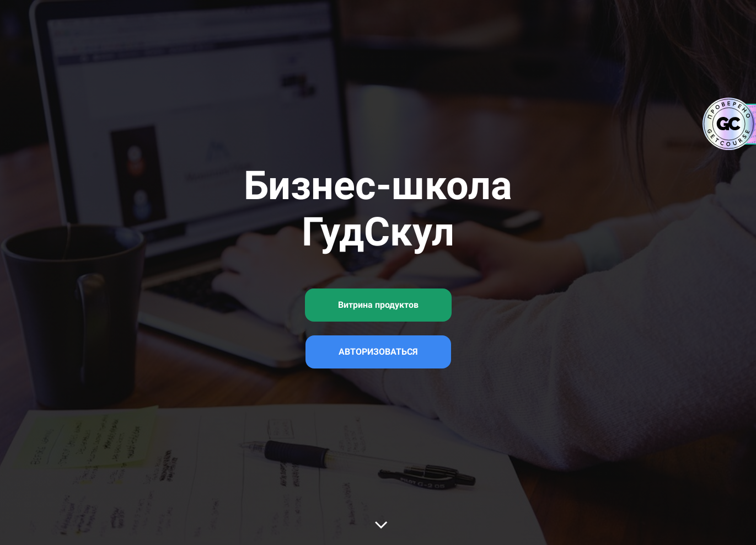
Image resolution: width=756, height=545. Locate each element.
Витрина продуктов (378, 305)
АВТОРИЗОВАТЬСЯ (378, 352)
